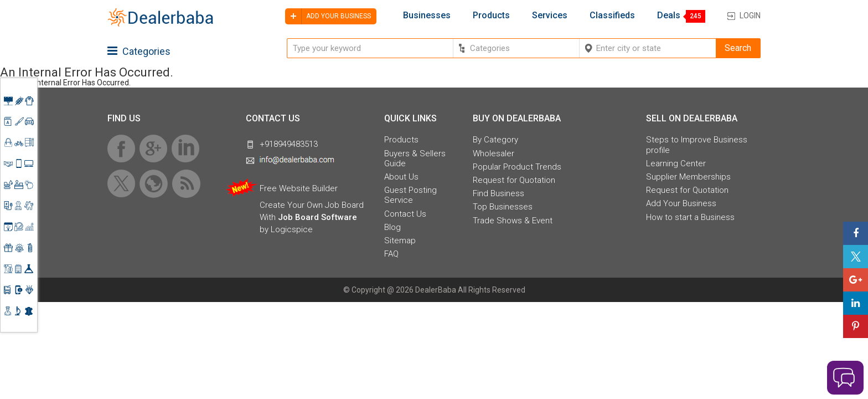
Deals (669, 16)
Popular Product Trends (517, 167)
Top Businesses (503, 207)
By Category (495, 140)
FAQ (391, 254)
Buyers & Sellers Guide (415, 158)
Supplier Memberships (688, 177)
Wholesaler (494, 154)
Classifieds (612, 16)
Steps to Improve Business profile (697, 145)
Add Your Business (681, 203)
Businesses (427, 16)
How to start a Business (690, 217)
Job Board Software (317, 217)
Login (750, 16)
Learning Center (676, 163)
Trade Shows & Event (513, 221)
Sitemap (400, 241)
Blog (392, 227)
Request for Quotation (514, 180)
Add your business (328, 16)
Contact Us (405, 214)
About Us (401, 177)
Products (491, 16)
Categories (139, 51)
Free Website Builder (299, 188)
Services (550, 16)
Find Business (498, 193)
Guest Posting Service (410, 195)
